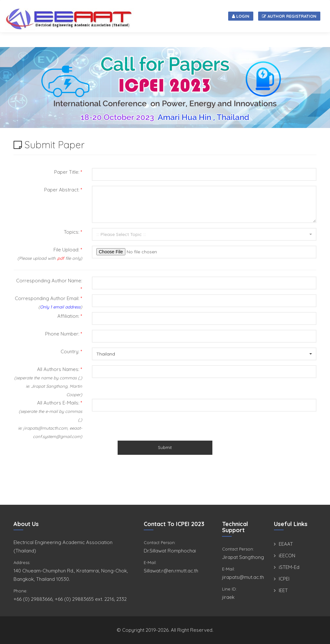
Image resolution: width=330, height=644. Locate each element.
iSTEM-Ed (289, 567)
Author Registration (289, 16)
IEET (283, 590)
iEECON (287, 556)
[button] (204, 234)
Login (241, 16)
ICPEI (284, 579)
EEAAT (286, 544)
